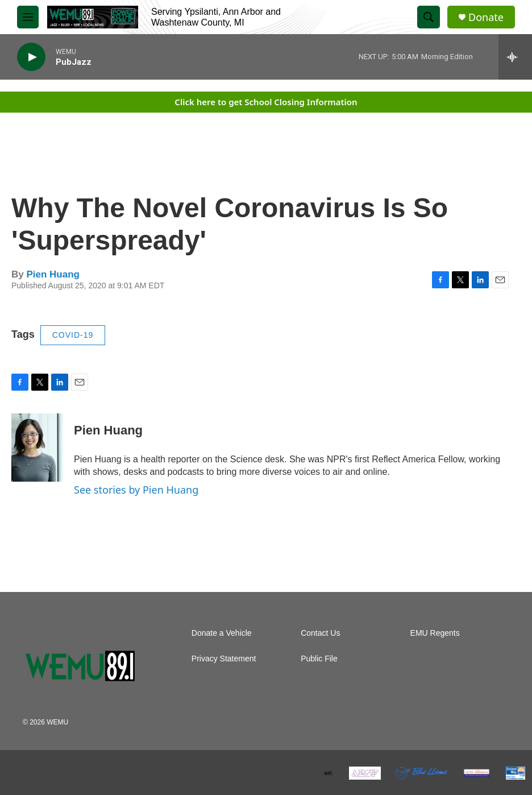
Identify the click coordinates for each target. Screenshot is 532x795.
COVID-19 (73, 335)
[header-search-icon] (429, 17)
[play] (31, 57)
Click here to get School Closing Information (266, 102)
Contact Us (320, 633)
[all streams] (515, 57)
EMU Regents (435, 633)
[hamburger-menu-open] (28, 17)
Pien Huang (53, 274)
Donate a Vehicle (222, 633)
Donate (486, 17)
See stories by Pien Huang (136, 490)
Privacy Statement (224, 659)
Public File (319, 659)
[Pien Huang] (37, 448)
